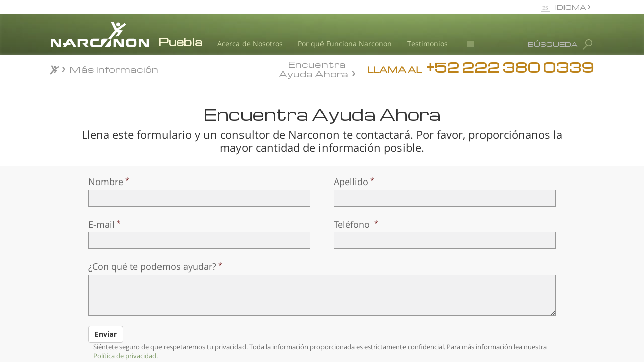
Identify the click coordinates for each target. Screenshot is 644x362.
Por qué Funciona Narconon (345, 43)
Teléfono (353, 224)
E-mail (101, 224)
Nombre (106, 182)
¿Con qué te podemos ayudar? (152, 266)
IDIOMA (572, 7)
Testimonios (427, 43)
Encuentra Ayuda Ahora (313, 68)
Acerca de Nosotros (250, 43)
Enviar (106, 334)
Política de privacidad (125, 356)
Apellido (351, 182)
